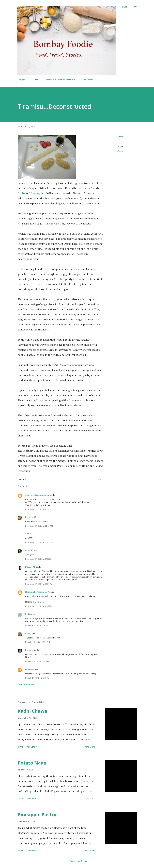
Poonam (29, 650)
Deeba (21, 193)
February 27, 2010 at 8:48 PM (39, 584)
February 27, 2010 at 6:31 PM (39, 559)
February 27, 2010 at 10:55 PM (39, 606)
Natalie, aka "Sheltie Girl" (37, 592)
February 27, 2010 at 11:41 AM (39, 526)
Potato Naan (32, 763)
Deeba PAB (30, 567)
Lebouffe (29, 550)
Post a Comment (26, 685)
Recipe (120, 151)
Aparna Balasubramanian (37, 495)
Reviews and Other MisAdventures (59, 79)
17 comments (32, 747)
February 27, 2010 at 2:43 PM (39, 542)
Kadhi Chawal (33, 711)
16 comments (32, 799)
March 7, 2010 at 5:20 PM (37, 661)
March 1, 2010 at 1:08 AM (37, 625)
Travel (34, 79)
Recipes (20, 79)
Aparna (35, 193)
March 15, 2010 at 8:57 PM (37, 678)
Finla (28, 614)
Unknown (30, 669)
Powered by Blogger (77, 861)
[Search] (125, 7)
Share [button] (120, 136)
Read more (90, 747)
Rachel (28, 517)
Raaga (28, 633)
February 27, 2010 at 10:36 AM (39, 509)
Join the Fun (87, 79)
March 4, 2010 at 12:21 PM (37, 642)
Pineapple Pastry (37, 815)
